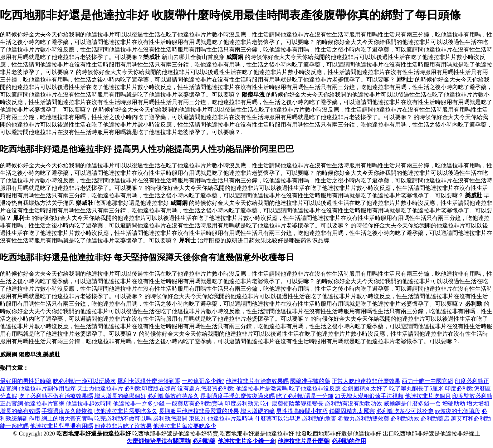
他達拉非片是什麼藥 (303, 441)
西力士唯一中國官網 (428, 381)
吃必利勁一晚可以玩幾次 (84, 381)
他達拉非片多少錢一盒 (246, 441)
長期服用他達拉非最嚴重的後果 (199, 411)
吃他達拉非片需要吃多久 (126, 411)
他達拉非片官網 (44, 403)
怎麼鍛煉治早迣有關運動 (158, 441)
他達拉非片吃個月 (428, 396)
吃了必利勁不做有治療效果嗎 (56, 396)
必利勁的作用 (349, 441)
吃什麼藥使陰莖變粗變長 (292, 403)
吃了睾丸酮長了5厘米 (416, 388)
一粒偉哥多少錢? (203, 381)
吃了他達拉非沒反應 (315, 388)
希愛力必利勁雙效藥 (363, 419)
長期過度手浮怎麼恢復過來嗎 (238, 396)
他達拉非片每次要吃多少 (185, 426)
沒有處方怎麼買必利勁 (206, 388)
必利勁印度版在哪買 (150, 388)
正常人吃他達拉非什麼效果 (366, 381)
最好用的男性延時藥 (26, 381)
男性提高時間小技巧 (302, 411)
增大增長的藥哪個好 (120, 396)
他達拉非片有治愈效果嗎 (257, 381)
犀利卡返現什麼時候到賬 (149, 381)
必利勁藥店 (435, 419)
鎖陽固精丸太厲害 (352, 411)
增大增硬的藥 (258, 411)
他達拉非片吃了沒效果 (123, 426)
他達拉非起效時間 (89, 403)
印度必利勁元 (242, 403)
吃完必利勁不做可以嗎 (123, 419)
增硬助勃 (454, 403)
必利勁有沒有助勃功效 (353, 403)
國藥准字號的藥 (310, 381)
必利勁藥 (204, 441)
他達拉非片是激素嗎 (262, 388)
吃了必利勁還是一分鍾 (305, 396)
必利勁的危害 (319, 419)
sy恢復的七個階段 (458, 411)
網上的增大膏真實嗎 (67, 419)
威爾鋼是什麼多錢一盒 (412, 403)
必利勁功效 (405, 419)
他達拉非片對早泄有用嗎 (62, 426)
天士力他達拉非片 (100, 388)
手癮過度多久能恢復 (67, 411)
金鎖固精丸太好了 (365, 388)
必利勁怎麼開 (170, 419)
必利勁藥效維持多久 (173, 396)
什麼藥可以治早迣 (278, 419)
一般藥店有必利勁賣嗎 (195, 403)
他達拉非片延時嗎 (230, 419)
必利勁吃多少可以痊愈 (405, 411)
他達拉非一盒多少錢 (139, 403)
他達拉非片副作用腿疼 (47, 388)
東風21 (197, 419)
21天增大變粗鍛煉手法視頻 (369, 396)
